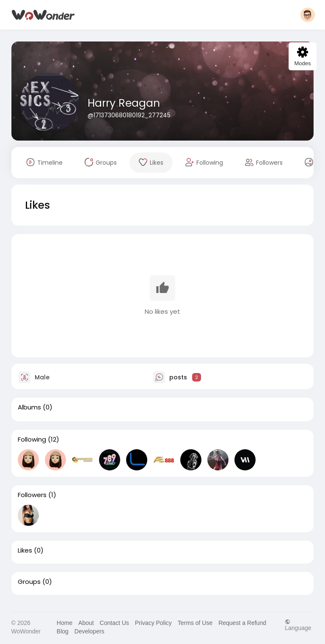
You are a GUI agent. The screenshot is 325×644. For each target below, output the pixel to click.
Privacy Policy (153, 623)
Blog (63, 631)
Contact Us (114, 623)
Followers (32, 495)
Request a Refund (242, 623)
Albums (29, 407)
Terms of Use (195, 623)
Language (298, 625)
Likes (25, 550)
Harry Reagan (124, 103)
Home (65, 623)
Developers (90, 631)
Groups (29, 582)
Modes (302, 57)
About (86, 623)
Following (32, 439)
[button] (308, 15)
